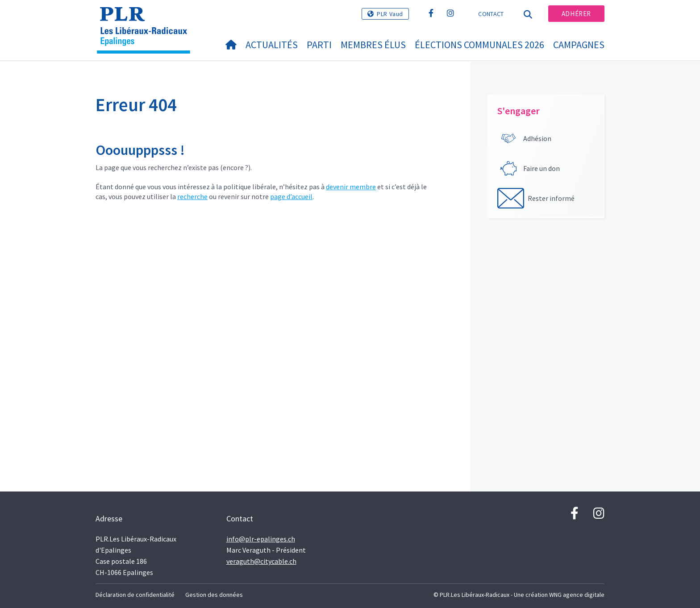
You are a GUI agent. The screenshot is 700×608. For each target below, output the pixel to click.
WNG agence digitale (577, 595)
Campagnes (579, 45)
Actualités (272, 45)
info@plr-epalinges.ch (261, 539)
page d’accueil (291, 196)
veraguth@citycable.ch (261, 561)
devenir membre (351, 187)
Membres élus (373, 45)
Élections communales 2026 (479, 45)
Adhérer (576, 14)
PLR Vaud (390, 14)
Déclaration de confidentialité (135, 595)
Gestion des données (214, 595)
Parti (319, 45)
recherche (192, 196)
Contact (491, 14)
